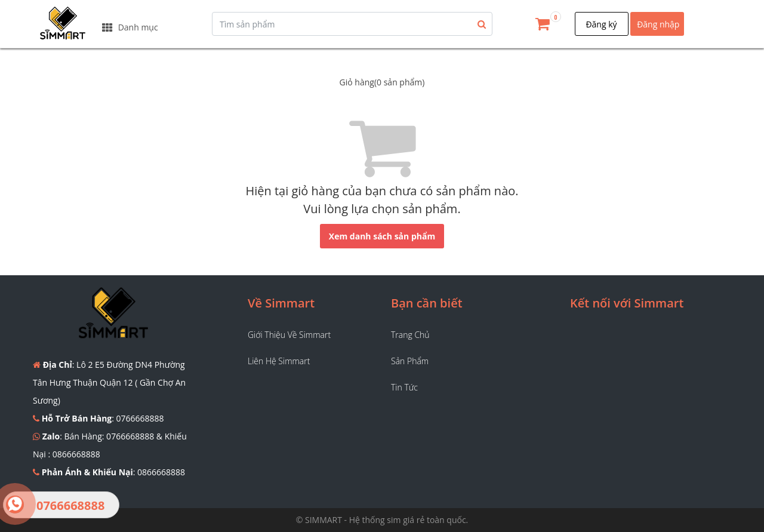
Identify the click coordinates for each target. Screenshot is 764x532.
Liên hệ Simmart (279, 361)
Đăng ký (601, 24)
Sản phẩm (410, 361)
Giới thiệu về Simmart (289, 335)
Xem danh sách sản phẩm (382, 236)
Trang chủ (410, 335)
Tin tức (404, 387)
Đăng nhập (658, 24)
